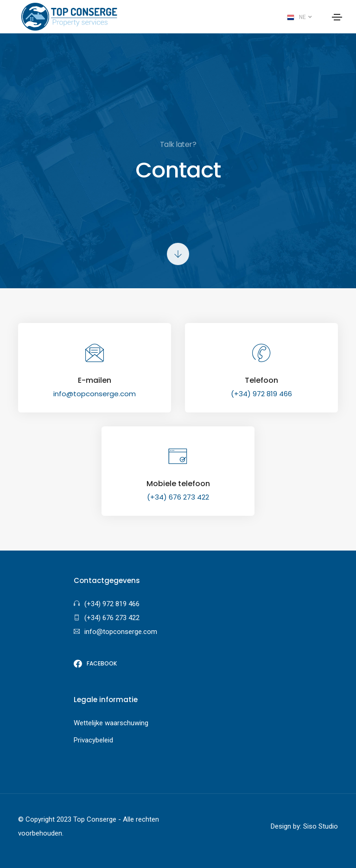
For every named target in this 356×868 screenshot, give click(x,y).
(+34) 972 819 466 (261, 394)
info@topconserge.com (95, 394)
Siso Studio (321, 826)
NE (299, 18)
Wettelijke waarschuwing (111, 723)
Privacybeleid (93, 740)
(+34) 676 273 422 (178, 497)
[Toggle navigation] (337, 17)
